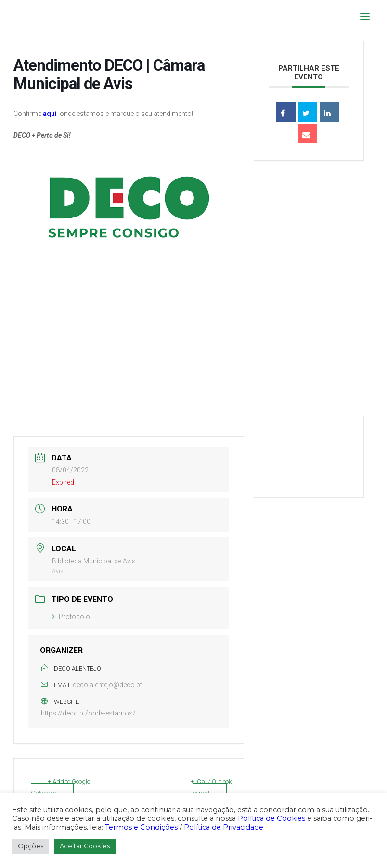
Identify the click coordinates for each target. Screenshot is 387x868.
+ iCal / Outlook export (211, 788)
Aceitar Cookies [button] (85, 846)
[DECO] (29, 16)
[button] (365, 16)
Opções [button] (31, 846)
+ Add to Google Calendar (60, 788)
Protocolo (71, 617)
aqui (50, 114)
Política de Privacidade (224, 827)
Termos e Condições (141, 827)
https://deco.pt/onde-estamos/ (88, 713)
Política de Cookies (271, 818)
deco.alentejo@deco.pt (107, 685)
